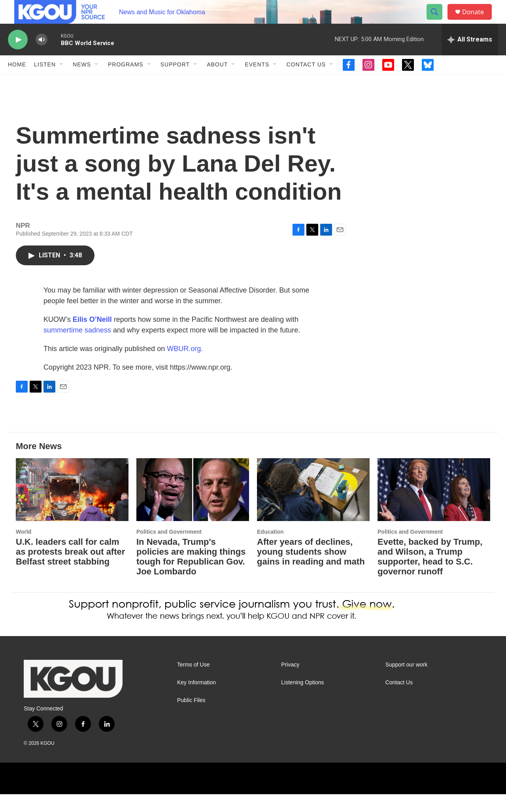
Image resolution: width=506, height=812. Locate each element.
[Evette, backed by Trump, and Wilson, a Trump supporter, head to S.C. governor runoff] (434, 507)
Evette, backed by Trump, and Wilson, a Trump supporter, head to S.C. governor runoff (430, 574)
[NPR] (156, 796)
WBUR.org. (185, 366)
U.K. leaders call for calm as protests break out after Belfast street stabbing (70, 569)
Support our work (407, 683)
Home (17, 82)
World (24, 550)
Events (257, 82)
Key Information (196, 700)
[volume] (42, 58)
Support (175, 82)
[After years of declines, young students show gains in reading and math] (313, 507)
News (82, 82)
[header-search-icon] (438, 21)
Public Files (191, 718)
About (217, 82)
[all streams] (470, 57)
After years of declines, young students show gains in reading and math (311, 569)
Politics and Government (169, 550)
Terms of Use (193, 683)
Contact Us (306, 82)
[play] (18, 58)
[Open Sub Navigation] (62, 82)
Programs (126, 82)
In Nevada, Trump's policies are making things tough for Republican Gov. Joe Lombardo (191, 574)
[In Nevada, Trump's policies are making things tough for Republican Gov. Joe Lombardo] (193, 507)
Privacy (290, 683)
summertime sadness (77, 348)
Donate (478, 21)
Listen (45, 82)
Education (270, 550)
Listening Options (302, 700)
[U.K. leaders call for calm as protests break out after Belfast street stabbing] (72, 507)
